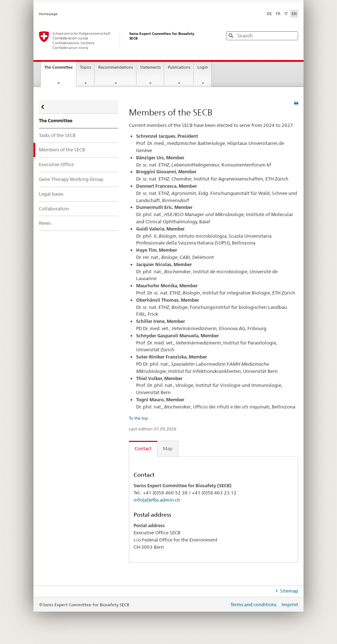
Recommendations (116, 67)
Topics (86, 67)
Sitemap (289, 591)
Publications (179, 67)
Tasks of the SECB (57, 135)
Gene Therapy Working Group (71, 179)
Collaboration (54, 209)
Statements (150, 67)
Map (168, 448)
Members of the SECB (62, 150)
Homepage (48, 14)
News (45, 223)
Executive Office (56, 164)
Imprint (290, 604)
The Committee (60, 69)
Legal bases (51, 194)
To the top (138, 418)
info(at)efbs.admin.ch (157, 500)
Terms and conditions (254, 604)
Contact (143, 448)
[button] (292, 35)
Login (203, 67)
